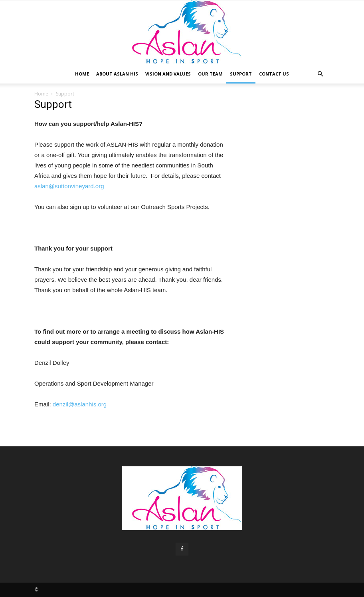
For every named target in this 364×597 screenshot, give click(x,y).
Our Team (210, 74)
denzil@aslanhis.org (80, 404)
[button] (320, 74)
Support (241, 74)
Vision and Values (168, 74)
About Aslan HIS (117, 74)
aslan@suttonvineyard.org (69, 186)
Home (82, 74)
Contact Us (274, 74)
